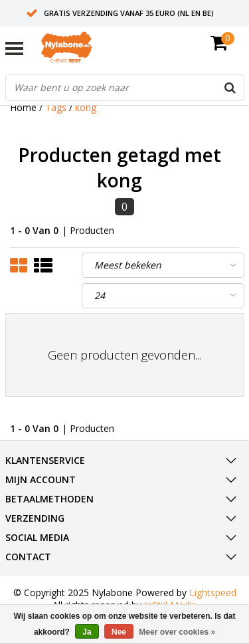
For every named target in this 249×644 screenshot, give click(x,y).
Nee (119, 632)
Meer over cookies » (177, 632)
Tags (56, 107)
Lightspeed (213, 592)
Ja (87, 632)
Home (23, 107)
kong (86, 107)
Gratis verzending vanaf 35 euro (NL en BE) (129, 13)
